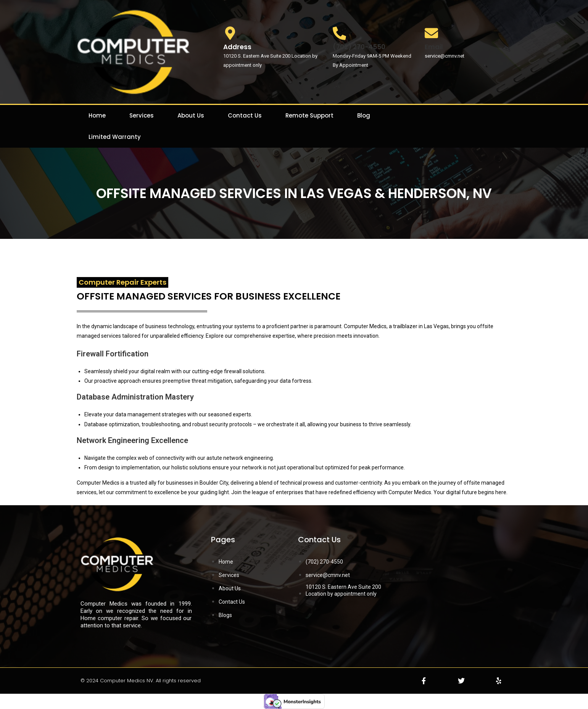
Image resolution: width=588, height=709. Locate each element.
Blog (364, 115)
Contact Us (245, 115)
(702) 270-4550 (359, 47)
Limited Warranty (115, 137)
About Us (191, 115)
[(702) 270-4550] (339, 33)
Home (97, 115)
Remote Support (309, 115)
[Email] (431, 33)
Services (142, 115)
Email (434, 47)
